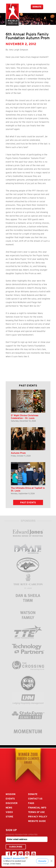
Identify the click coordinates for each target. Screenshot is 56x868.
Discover (12, 803)
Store (9, 817)
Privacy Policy (38, 817)
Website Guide (37, 821)
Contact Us (35, 799)
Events (10, 799)
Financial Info (37, 808)
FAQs (31, 803)
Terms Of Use (36, 812)
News (9, 808)
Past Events (28, 502)
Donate (37, 7)
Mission (11, 794)
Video (9, 812)
